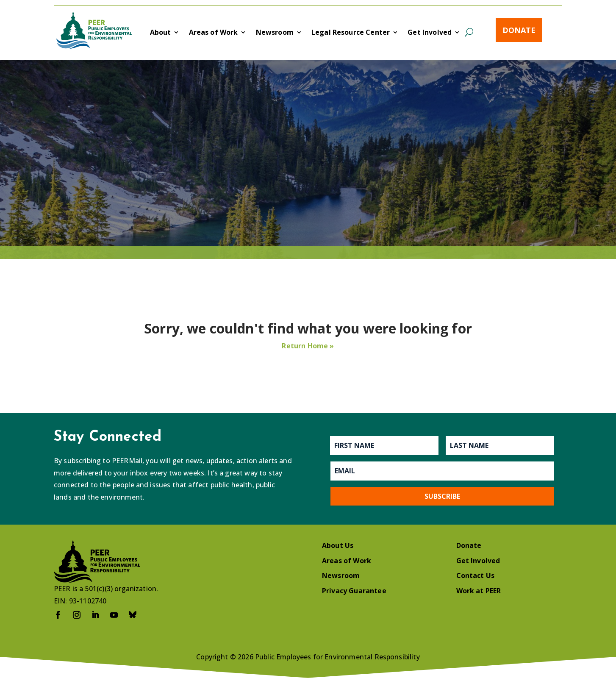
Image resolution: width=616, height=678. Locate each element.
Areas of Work (214, 33)
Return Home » (308, 346)
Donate (519, 30)
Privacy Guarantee (354, 591)
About (161, 33)
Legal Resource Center (351, 33)
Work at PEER (479, 591)
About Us (338, 545)
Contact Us (476, 575)
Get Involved (430, 33)
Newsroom (275, 33)
